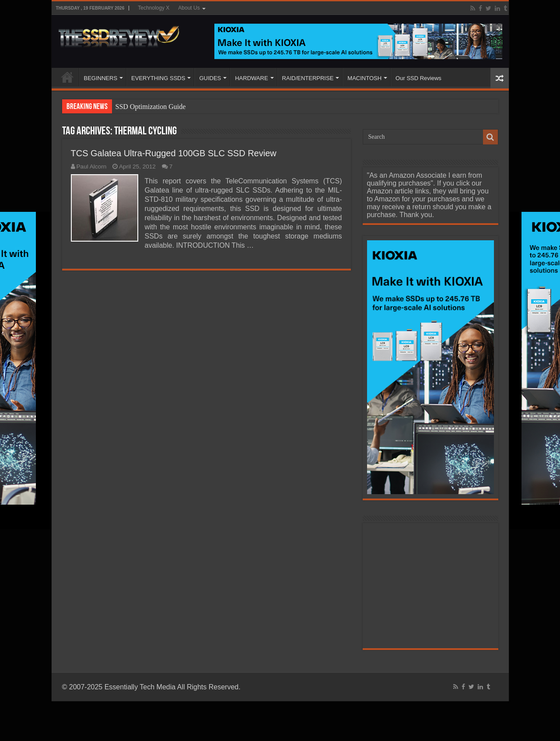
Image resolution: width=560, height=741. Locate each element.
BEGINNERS (101, 78)
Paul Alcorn (92, 167)
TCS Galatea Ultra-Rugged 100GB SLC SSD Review (174, 153)
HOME (67, 77)
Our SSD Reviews (418, 78)
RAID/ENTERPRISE (308, 78)
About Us (189, 8)
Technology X (154, 8)
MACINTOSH (364, 78)
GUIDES (210, 78)
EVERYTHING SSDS (158, 78)
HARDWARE (251, 78)
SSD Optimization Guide (151, 107)
